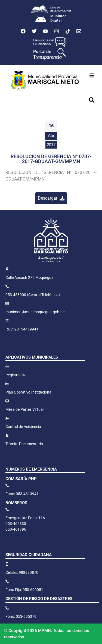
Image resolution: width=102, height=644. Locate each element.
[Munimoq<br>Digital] (41, 19)
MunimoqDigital (58, 18)
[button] (92, 75)
